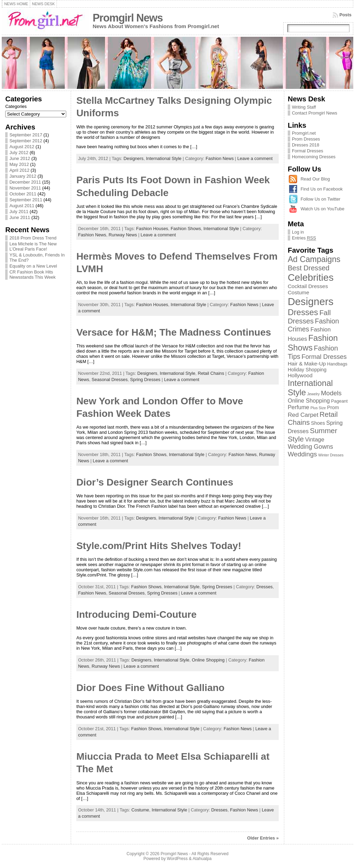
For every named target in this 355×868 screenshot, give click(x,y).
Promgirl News (128, 18)
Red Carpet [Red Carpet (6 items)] (303, 415)
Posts (345, 15)
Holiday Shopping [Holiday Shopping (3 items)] (307, 370)
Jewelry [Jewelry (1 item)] (313, 394)
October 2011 (23, 194)
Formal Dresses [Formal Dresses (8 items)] (324, 357)
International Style (164, 158)
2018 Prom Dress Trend (33, 238)
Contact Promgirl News (315, 113)
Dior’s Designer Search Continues (155, 482)
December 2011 (25, 182)
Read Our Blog (315, 179)
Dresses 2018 (306, 145)
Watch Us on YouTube (322, 209)
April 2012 (19, 170)
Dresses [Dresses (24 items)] (303, 312)
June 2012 (20, 158)
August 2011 (22, 206)
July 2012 (19, 153)
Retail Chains (211, 373)
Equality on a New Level (33, 266)
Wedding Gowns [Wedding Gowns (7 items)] (310, 447)
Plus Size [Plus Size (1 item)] (318, 408)
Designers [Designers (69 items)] (311, 301)
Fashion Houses (152, 229)
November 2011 (25, 188)
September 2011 (26, 200)
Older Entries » (263, 838)
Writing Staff (304, 107)
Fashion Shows (186, 229)
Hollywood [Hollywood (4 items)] (300, 375)
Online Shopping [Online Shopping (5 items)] (309, 401)
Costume (140, 810)
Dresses (264, 587)
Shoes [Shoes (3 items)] (318, 423)
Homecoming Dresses (314, 157)
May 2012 (19, 164)
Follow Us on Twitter (321, 199)
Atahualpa (202, 859)
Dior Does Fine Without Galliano (150, 688)
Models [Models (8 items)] (331, 393)
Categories (16, 106)
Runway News (123, 235)
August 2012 (22, 147)
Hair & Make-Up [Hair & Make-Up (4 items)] (307, 364)
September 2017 (26, 135)
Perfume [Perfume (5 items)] (298, 407)
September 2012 (26, 141)
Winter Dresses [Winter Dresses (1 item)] (331, 455)
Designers (133, 158)
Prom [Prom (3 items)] (333, 407)
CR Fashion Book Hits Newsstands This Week (32, 275)
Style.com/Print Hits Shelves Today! (159, 546)
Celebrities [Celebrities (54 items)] (311, 277)
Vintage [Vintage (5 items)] (315, 439)
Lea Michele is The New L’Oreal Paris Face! (33, 246)
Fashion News (220, 158)
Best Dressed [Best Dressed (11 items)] (309, 268)
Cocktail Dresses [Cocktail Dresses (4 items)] (308, 286)
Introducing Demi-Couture (136, 614)
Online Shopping (208, 660)
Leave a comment (255, 158)
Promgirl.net (304, 133)
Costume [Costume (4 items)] (298, 292)
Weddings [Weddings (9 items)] (302, 454)
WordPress (177, 859)
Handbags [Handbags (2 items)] (337, 364)
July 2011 (19, 212)
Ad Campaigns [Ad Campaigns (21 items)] (314, 259)
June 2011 (20, 217)
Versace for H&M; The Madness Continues (174, 332)
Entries (304, 238)
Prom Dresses (306, 139)
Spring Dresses (145, 380)
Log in (298, 232)
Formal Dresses (308, 151)
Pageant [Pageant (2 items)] (339, 401)
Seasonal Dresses (110, 380)
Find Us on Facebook (322, 189)
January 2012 (23, 176)
